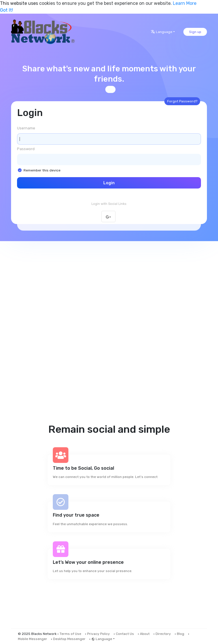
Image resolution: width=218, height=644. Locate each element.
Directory (163, 634)
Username (26, 128)
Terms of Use (70, 634)
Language (162, 32)
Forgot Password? (182, 101)
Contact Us (125, 634)
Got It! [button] (7, 10)
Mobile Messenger (33, 639)
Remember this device (42, 170)
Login (109, 183)
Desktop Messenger (69, 639)
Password (26, 149)
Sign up (195, 32)
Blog (181, 634)
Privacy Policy (98, 634)
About (145, 634)
